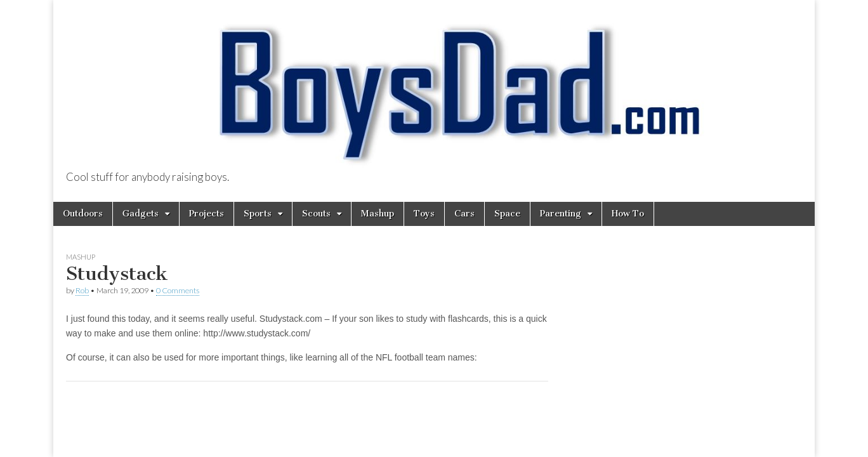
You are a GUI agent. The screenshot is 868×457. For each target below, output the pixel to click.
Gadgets (141, 214)
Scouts (316, 214)
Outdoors (83, 214)
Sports (258, 214)
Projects (207, 214)
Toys (424, 214)
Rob (82, 290)
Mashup (378, 214)
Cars (464, 214)
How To (628, 214)
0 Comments (178, 290)
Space (507, 214)
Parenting (561, 214)
